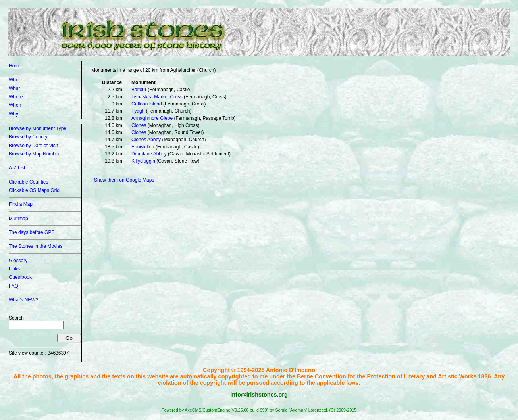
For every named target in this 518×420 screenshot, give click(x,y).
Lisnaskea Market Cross (157, 97)
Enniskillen (143, 147)
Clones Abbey (146, 140)
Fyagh (138, 111)
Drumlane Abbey (149, 154)
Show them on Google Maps (124, 180)
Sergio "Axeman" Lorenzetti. (301, 410)
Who (14, 80)
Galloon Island (147, 104)
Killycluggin (143, 161)
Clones (139, 125)
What (14, 88)
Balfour (139, 90)
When (15, 105)
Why (13, 114)
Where (16, 97)
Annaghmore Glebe (152, 118)
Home (15, 66)
